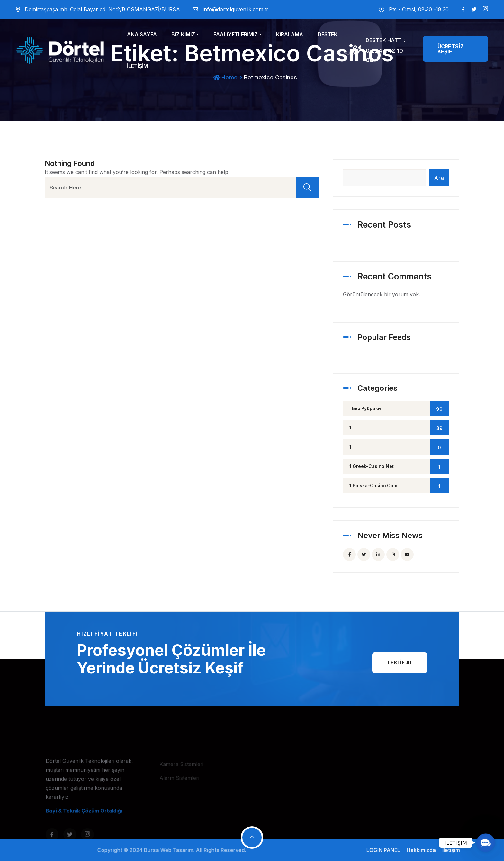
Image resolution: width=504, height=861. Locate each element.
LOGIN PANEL (388, 850)
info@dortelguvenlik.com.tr (236, 9)
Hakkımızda (426, 850)
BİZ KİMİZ (183, 34)
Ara (439, 178)
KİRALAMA (290, 34)
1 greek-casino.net (399, 466)
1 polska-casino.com (399, 486)
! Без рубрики (399, 408)
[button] (486, 843)
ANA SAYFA (142, 34)
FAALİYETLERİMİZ (236, 34)
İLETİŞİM (137, 66)
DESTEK (328, 34)
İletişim (456, 850)
